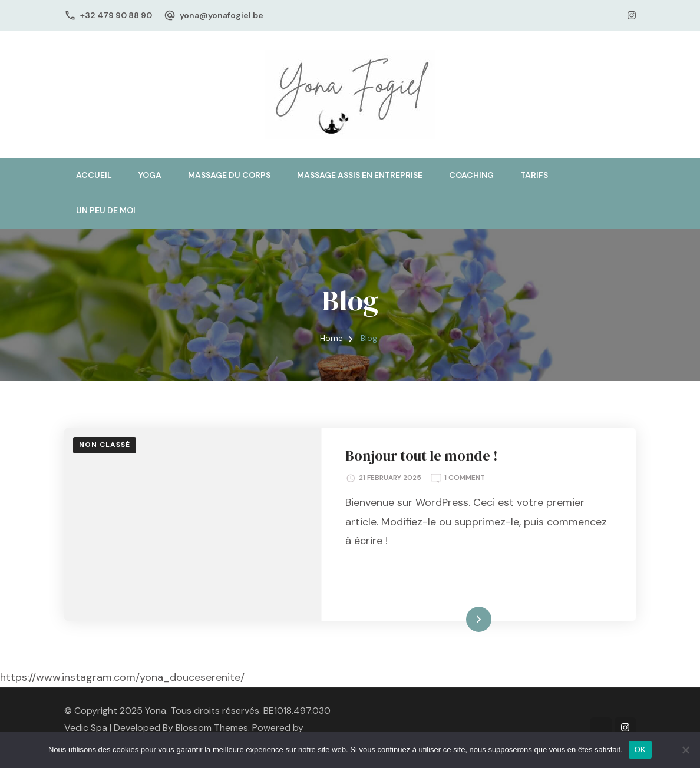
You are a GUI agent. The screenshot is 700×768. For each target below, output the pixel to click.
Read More (459, 619)
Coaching (471, 175)
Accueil (94, 175)
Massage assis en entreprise (360, 175)
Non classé (105, 445)
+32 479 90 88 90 (116, 15)
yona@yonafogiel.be (222, 15)
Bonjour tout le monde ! (422, 456)
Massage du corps (229, 175)
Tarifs (534, 175)
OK (640, 749)
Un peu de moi (106, 210)
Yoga (150, 175)
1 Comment (465, 477)
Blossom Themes (212, 728)
